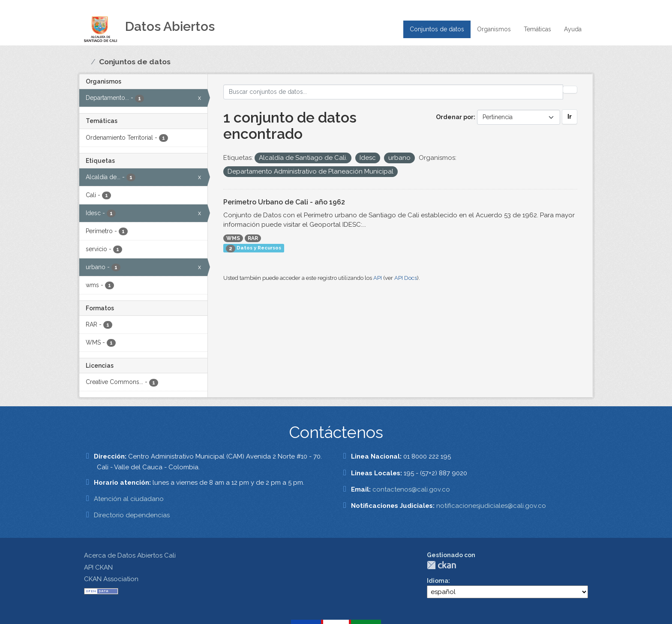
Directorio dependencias (132, 515)
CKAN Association (111, 579)
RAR (253, 238)
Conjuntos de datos (437, 29)
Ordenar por (455, 117)
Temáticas (537, 29)
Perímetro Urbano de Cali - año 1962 (284, 202)
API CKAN (98, 567)
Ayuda (573, 29)
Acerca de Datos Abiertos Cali (130, 555)
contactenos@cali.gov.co (411, 489)
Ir (570, 117)
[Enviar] (570, 90)
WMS (233, 238)
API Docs (406, 278)
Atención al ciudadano (129, 499)
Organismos (494, 29)
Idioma (438, 581)
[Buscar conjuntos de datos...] (393, 92)
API (378, 278)
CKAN (441, 565)
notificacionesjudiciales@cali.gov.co (491, 506)
